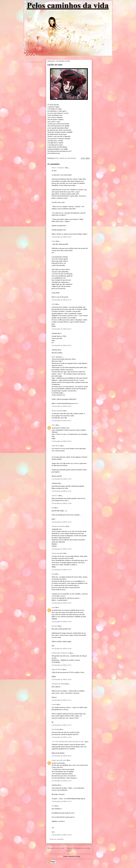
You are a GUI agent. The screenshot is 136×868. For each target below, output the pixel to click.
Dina (53, 574)
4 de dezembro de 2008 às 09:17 (62, 421)
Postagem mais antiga (82, 848)
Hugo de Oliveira (57, 669)
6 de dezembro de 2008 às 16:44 (62, 835)
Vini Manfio (55, 729)
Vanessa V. (55, 496)
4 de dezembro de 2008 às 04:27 (62, 329)
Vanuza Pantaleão (57, 411)
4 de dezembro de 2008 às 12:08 (62, 503)
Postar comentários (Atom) (72, 856)
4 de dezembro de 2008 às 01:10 (62, 237)
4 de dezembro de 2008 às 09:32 (62, 441)
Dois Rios (55, 626)
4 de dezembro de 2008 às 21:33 (62, 725)
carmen (54, 704)
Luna (53, 607)
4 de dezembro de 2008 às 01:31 (62, 300)
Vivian (54, 241)
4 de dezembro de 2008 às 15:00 (62, 549)
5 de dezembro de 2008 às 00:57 (62, 756)
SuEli (53, 304)
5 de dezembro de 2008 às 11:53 (61, 781)
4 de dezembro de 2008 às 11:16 (61, 491)
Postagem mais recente (56, 848)
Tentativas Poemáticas (59, 526)
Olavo (54, 425)
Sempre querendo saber (59, 760)
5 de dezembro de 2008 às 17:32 (62, 801)
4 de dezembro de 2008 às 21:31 (62, 700)
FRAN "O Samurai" (58, 168)
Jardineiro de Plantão (58, 684)
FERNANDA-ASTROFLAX (60, 653)
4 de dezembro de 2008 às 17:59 (62, 570)
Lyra (53, 806)
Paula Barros (56, 446)
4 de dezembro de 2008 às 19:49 (62, 622)
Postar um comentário (57, 839)
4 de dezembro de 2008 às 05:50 (62, 345)
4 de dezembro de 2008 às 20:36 (62, 679)
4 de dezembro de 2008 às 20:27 (62, 665)
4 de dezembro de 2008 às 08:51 (62, 406)
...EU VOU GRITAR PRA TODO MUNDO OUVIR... (68, 742)
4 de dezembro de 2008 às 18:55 (62, 603)
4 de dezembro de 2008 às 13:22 (62, 522)
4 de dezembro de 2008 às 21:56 (62, 737)
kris (53, 508)
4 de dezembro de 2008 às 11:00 (61, 479)
